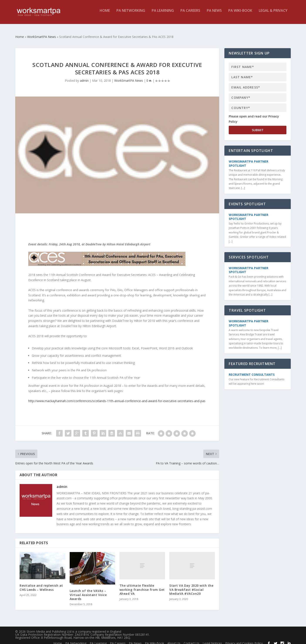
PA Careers (190, 14)
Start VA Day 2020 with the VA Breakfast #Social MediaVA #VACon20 (191, 585)
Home (105, 14)
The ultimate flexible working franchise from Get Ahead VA (142, 585)
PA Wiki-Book (240, 14)
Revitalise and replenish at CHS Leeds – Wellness (41, 584)
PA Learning (163, 14)
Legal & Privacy (273, 14)
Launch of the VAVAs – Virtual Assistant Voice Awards (88, 591)
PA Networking (131, 14)
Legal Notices (212, 639)
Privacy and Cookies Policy (244, 639)
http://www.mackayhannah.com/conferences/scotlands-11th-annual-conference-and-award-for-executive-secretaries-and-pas (117, 397)
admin (84, 77)
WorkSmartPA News (129, 77)
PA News (214, 14)
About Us (174, 639)
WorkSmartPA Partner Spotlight (249, 159)
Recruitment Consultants (252, 371)
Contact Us (192, 639)
